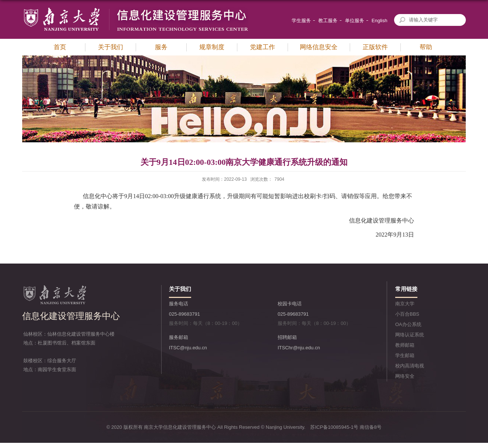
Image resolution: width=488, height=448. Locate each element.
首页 (60, 47)
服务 (161, 47)
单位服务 (355, 21)
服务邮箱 (179, 337)
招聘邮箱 (287, 337)
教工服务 (328, 21)
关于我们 (111, 47)
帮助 (426, 47)
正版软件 (375, 47)
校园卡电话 (290, 304)
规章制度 (212, 47)
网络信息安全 (319, 47)
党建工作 (262, 47)
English (379, 21)
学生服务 (301, 21)
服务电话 (179, 304)
